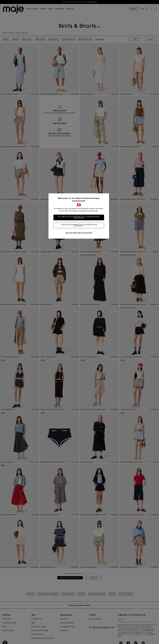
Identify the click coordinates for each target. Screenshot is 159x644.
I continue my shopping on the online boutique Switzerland (79, 225)
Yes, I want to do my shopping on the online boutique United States (80, 217)
